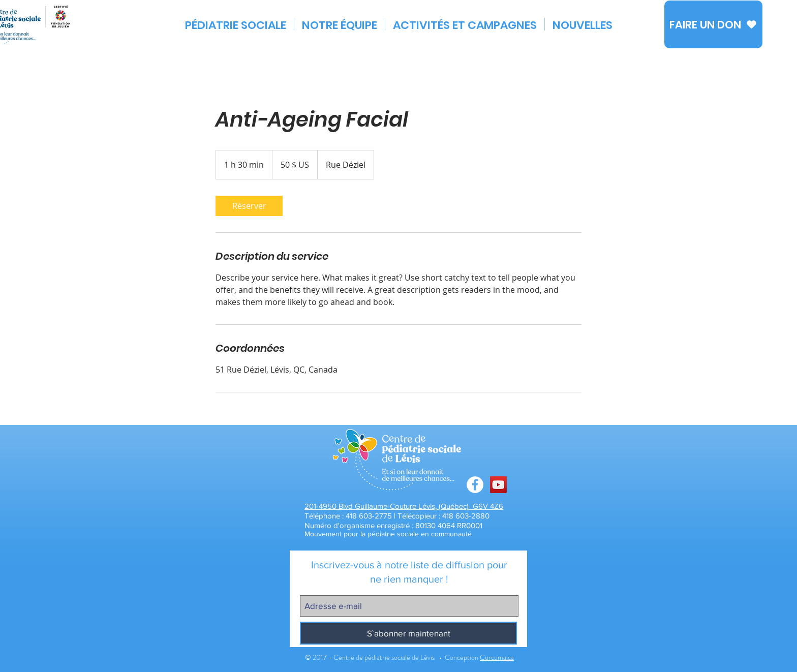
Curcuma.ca (497, 657)
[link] (249, 206)
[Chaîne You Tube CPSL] (498, 485)
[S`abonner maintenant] (408, 633)
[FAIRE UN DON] (713, 24)
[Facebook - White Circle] (475, 485)
